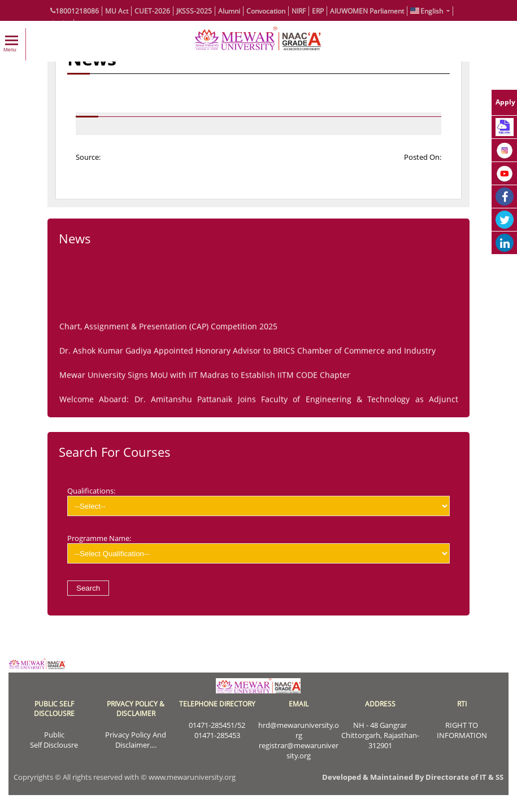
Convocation (266, 11)
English (427, 11)
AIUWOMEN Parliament (367, 11)
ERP (318, 11)
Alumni (229, 11)
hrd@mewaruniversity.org (299, 730)
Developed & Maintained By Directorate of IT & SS (413, 777)
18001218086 (75, 11)
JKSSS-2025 (194, 11)
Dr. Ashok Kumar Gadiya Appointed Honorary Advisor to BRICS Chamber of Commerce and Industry (247, 353)
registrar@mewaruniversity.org (299, 750)
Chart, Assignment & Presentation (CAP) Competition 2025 (168, 329)
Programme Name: (258, 548)
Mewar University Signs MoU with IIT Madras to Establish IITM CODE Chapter (205, 377)
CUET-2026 (152, 11)
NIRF (299, 11)
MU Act (117, 11)
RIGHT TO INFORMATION (462, 730)
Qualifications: (258, 501)
